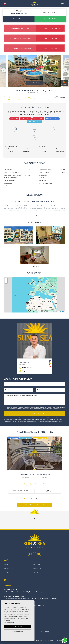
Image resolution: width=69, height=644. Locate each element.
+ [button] (6, 279)
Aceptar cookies (18, 626)
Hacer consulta (19, 19)
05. (40, 499)
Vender (36, 572)
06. (43, 499)
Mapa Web (43, 641)
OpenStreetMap (51, 312)
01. (26, 499)
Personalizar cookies (18, 631)
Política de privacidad (60, 407)
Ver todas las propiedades (34, 505)
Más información (9, 623)
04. (36, 499)
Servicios (7, 572)
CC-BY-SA (62, 312)
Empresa (37, 565)
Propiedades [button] (9, 569)
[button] (9, 98)
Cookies (36, 641)
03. (33, 499)
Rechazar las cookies (18, 636)
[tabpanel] (34, 465)
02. (29, 499)
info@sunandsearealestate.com (31, 371)
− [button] (6, 282)
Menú (61, 4)
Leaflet (40, 312)
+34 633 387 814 (25, 368)
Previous (4, 70)
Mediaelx (60, 641)
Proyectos (37, 569)
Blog (6, 576)
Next (65, 70)
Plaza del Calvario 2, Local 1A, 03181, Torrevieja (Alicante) (23, 592)
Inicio (6, 565)
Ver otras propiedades (50, 28)
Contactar (50, 19)
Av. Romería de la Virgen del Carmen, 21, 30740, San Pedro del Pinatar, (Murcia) (30, 599)
